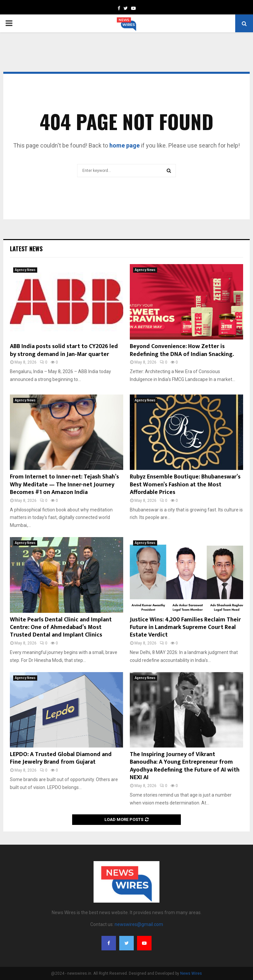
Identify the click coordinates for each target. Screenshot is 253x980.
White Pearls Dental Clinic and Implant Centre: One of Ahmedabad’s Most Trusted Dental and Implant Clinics (61, 627)
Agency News (25, 270)
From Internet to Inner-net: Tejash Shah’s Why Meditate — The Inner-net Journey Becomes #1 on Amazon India (64, 485)
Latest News (26, 249)
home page (125, 145)
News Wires (191, 973)
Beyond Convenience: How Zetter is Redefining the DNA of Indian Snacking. (182, 350)
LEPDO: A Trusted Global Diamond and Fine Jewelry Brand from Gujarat (61, 758)
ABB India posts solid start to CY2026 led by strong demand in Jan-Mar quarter (64, 350)
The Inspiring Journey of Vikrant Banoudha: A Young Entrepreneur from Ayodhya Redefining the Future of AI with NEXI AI (185, 766)
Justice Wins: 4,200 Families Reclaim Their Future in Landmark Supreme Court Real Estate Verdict (185, 627)
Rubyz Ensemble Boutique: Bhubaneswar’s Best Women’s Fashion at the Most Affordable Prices (185, 485)
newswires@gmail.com (139, 924)
